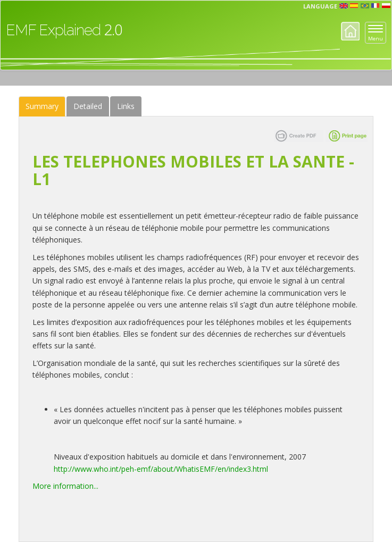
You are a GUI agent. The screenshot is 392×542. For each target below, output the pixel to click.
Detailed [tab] (88, 106)
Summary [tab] (42, 106)
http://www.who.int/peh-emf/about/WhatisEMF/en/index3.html (161, 469)
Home (350, 31)
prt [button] (365, 6)
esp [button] (354, 6)
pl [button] (386, 6)
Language (320, 6)
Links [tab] (126, 106)
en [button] (344, 6)
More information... (65, 486)
